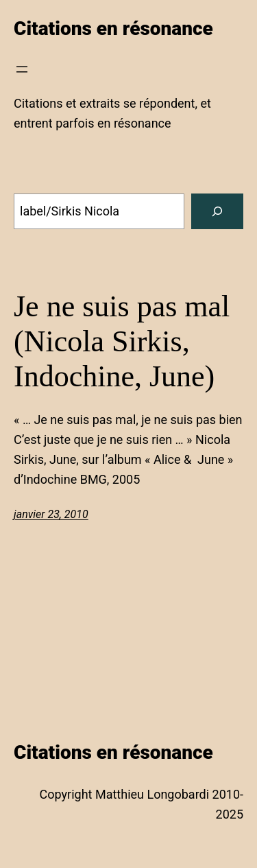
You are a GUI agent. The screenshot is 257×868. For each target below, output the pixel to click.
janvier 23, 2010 (51, 514)
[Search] (217, 211)
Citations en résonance (113, 28)
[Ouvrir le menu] (22, 69)
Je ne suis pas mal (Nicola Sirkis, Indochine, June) (122, 341)
